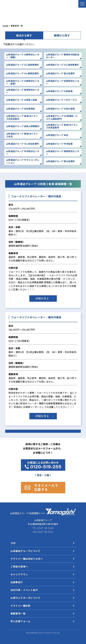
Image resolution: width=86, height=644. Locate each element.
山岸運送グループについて (26, 551)
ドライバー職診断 (21, 606)
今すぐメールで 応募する (46, 487)
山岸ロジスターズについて (26, 598)
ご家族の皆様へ (19, 566)
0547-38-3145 (46, 528)
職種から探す (62, 35)
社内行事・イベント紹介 (24, 590)
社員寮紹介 (17, 582)
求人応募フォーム (21, 621)
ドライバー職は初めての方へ (27, 559)
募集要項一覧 (18, 613)
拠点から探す (24, 35)
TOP (13, 543)
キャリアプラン (19, 574)
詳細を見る (42, 298)
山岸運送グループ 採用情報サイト (43, 512)
